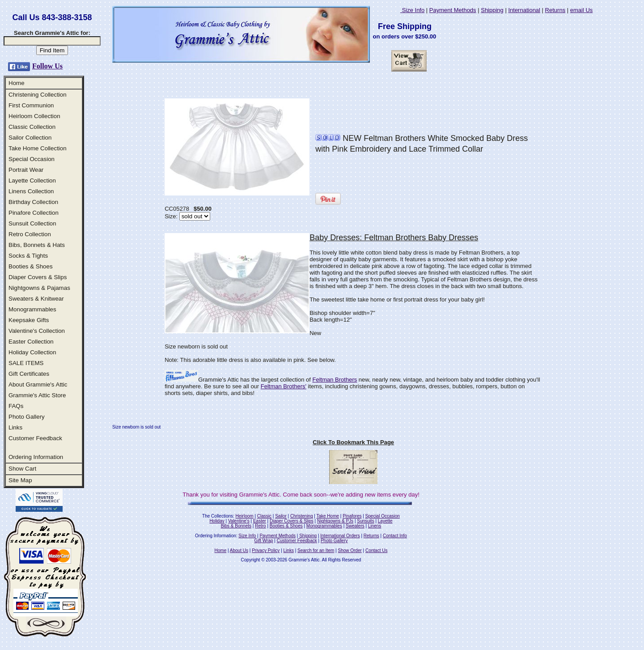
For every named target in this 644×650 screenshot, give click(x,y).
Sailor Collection (30, 138)
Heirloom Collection (34, 116)
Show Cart (22, 469)
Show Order (350, 550)
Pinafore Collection (34, 213)
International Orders (340, 536)
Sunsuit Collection (32, 223)
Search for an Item (316, 550)
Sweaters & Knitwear (36, 299)
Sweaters (355, 526)
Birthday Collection (33, 202)
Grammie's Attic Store (37, 395)
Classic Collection (32, 127)
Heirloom (245, 516)
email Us (582, 10)
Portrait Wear (26, 170)
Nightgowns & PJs (335, 521)
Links (15, 427)
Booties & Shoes (31, 266)
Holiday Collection (32, 352)
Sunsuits (365, 521)
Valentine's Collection (37, 331)
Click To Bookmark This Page (353, 442)
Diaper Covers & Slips (38, 277)
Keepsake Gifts (29, 320)
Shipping (492, 10)
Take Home (328, 516)
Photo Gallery (27, 417)
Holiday (217, 521)
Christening (302, 516)
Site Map (20, 480)
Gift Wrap (264, 541)
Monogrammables (32, 309)
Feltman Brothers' (284, 386)
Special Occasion (32, 159)
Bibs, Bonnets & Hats (37, 245)
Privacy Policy (266, 550)
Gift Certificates (29, 374)
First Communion (31, 105)
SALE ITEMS (26, 363)
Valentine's (239, 521)
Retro (260, 526)
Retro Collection (30, 234)
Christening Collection (38, 95)
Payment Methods (453, 10)
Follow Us (47, 66)
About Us (239, 550)
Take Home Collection (38, 148)
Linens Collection (31, 191)
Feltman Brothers (335, 380)
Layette (385, 521)
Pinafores (352, 516)
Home (17, 83)
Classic (264, 516)
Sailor (281, 516)
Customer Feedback (35, 438)
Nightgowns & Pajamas (39, 288)
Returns (555, 10)
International (524, 10)
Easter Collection (31, 342)
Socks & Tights (28, 256)
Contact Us (376, 550)
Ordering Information (36, 457)
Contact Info (395, 536)
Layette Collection (32, 181)
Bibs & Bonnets (236, 526)
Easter (260, 521)
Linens (375, 526)
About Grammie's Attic (38, 384)
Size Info (412, 10)
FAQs (16, 406)
